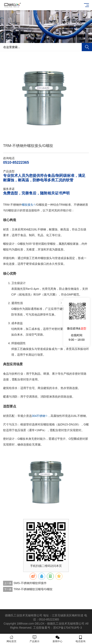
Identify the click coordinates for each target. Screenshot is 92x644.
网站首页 (11, 639)
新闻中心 (57, 639)
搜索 (87, 47)
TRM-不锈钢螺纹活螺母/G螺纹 (33, 589)
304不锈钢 (39, 416)
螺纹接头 (28, 205)
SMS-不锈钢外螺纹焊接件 (30, 583)
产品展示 (34, 639)
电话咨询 (80, 639)
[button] (43, 39)
